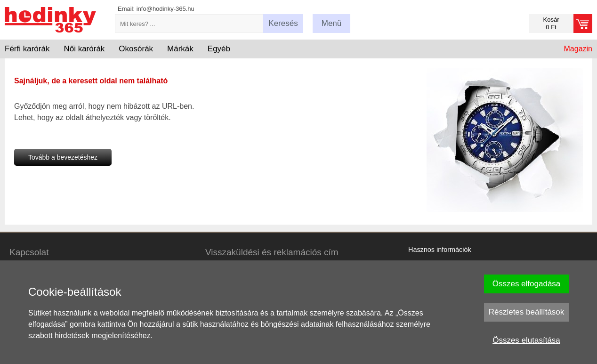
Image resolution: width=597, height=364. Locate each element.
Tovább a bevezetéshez (63, 157)
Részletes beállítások (527, 312)
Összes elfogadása (527, 284)
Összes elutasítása (526, 340)
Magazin (578, 49)
